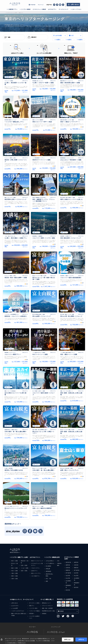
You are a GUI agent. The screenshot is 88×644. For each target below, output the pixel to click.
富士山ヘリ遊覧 (15, 564)
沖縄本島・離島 (60, 564)
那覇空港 (68, 570)
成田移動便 (48, 571)
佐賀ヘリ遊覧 (24, 571)
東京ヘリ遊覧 (15, 561)
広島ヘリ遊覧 (24, 565)
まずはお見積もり (50, 561)
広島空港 (68, 568)
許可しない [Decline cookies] (68, 640)
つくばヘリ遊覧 (25, 568)
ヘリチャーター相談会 (34, 611)
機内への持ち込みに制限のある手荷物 (19, 615)
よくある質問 (15, 608)
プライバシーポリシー (47, 606)
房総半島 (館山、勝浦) (50, 575)
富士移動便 (48, 566)
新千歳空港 (68, 573)
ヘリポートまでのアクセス (18, 611)
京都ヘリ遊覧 (15, 579)
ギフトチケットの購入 (34, 603)
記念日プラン (34, 571)
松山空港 (68, 578)
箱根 (47, 581)
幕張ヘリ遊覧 (15, 576)
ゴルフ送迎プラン (36, 576)
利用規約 (44, 614)
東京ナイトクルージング (37, 561)
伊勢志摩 (48, 569)
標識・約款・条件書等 (47, 608)
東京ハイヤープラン (36, 573)
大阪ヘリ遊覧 (15, 573)
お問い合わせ (15, 603)
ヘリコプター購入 (33, 608)
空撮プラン (32, 606)
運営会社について (46, 603)
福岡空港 (68, 565)
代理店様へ (32, 614)
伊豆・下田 (48, 579)
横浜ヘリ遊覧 (15, 568)
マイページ (41, 5)
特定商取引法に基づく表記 (48, 611)
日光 (58, 561)
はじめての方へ (15, 606)
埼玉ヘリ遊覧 (15, 571)
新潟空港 (68, 590)
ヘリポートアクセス (76, 9)
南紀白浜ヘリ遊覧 (25, 562)
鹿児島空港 (68, 562)
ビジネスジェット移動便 (39, 9)
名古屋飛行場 (68, 582)
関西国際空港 (68, 586)
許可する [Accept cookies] (81, 640)
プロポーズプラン (36, 568)
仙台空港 (68, 576)
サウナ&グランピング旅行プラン (37, 564)
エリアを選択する (50, 563)
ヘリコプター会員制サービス (34, 617)
